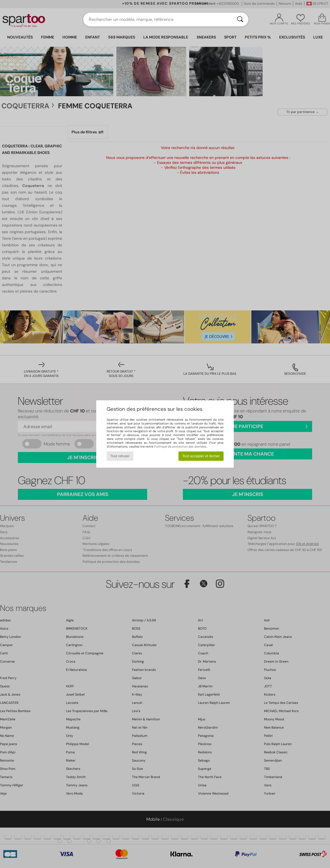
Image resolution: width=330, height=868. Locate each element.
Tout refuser (120, 456)
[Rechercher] (240, 20)
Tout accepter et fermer (201, 456)
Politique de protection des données (180, 447)
